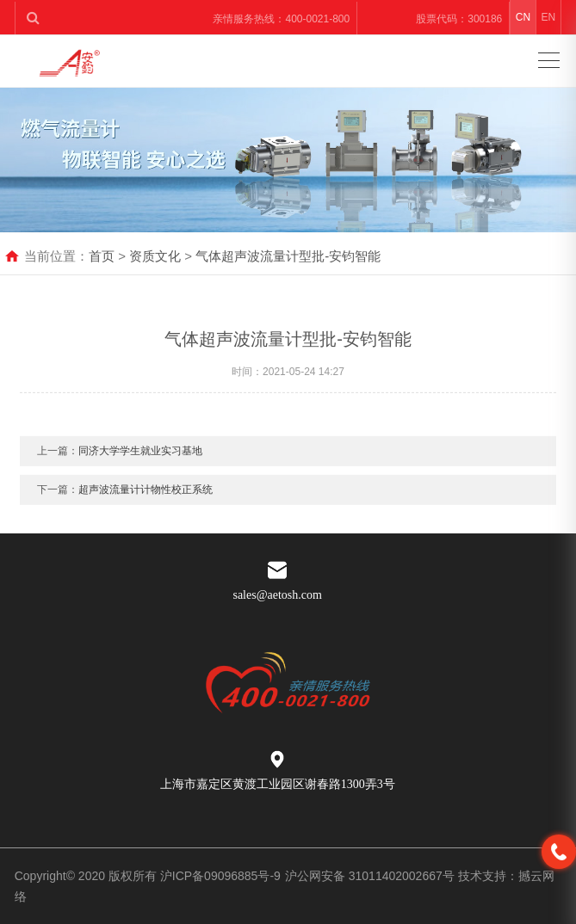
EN (548, 17)
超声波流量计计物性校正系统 (146, 496)
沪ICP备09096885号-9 (220, 876)
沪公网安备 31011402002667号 (372, 876)
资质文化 (155, 256)
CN (523, 17)
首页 (102, 256)
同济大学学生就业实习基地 (140, 458)
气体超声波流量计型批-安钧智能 (288, 256)
